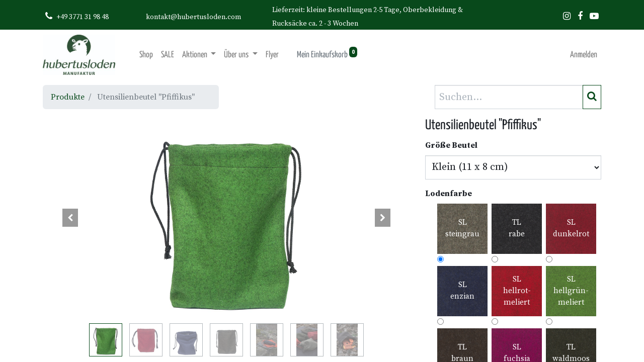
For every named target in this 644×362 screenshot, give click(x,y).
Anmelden (584, 55)
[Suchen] (592, 97)
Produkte (68, 97)
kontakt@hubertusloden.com (193, 17)
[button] (70, 218)
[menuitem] (146, 55)
